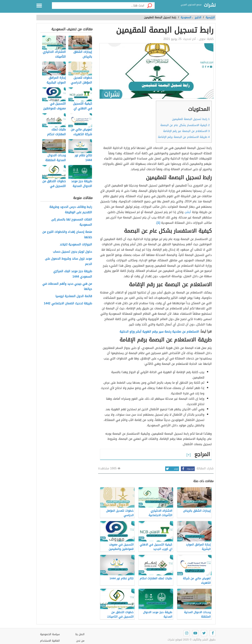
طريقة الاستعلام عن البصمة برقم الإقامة (184, 137)
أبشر (188, 212)
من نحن (80, 641)
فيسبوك (187, 469)
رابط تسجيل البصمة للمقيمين (191, 119)
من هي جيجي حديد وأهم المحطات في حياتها (67, 287)
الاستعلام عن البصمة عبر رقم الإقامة (186, 131)
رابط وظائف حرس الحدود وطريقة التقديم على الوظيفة (71, 210)
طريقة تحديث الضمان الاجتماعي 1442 (68, 304)
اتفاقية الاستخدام (50, 641)
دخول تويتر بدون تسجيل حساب (72, 252)
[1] (159, 223)
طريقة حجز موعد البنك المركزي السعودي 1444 (73, 274)
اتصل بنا (80, 634)
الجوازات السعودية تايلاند (76, 245)
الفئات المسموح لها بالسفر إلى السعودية (72, 222)
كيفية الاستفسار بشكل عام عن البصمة (185, 125)
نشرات (210, 5)
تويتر (172, 469)
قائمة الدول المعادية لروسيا (74, 296)
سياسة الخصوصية (50, 634)
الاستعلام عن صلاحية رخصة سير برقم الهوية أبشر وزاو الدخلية (159, 332)
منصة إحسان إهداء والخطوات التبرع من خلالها (67, 235)
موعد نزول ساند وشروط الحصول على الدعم (68, 261)
